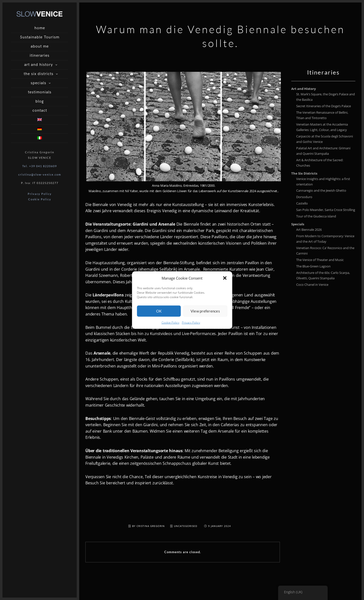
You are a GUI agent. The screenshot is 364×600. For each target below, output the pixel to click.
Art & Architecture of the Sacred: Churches (320, 163)
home (40, 28)
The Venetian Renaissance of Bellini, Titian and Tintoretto (322, 115)
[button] (225, 286)
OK (159, 319)
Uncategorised (186, 526)
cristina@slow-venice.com (40, 174)
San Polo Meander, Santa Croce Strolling (326, 210)
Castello (302, 203)
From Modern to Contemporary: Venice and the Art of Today (325, 239)
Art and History (303, 89)
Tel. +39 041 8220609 (40, 166)
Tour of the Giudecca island (316, 216)
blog (40, 101)
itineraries (40, 56)
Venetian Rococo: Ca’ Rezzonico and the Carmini (325, 251)
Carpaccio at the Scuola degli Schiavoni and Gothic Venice (325, 139)
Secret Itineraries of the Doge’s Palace (324, 106)
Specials (298, 224)
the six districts (39, 74)
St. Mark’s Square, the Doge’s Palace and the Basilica (326, 97)
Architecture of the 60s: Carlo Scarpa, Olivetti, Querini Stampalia (323, 275)
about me (40, 46)
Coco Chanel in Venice (312, 285)
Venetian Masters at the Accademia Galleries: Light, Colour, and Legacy (322, 127)
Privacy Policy (191, 330)
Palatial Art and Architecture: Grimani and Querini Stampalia (323, 151)
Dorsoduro (304, 197)
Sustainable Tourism (40, 37)
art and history (39, 65)
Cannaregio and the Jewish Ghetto (321, 190)
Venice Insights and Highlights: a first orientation (323, 182)
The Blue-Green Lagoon (313, 266)
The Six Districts (304, 173)
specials (38, 83)
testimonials (40, 92)
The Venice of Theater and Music (320, 260)
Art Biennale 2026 (309, 230)
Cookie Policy (170, 330)
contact (40, 111)
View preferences (205, 319)
